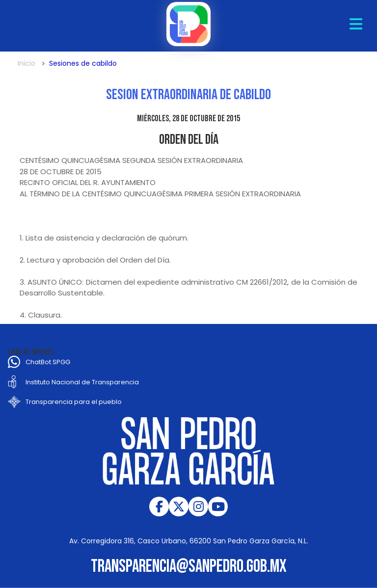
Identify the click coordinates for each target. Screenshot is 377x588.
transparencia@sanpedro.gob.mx (189, 567)
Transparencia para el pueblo (74, 402)
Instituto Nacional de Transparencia (82, 382)
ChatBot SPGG (48, 362)
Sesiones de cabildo (83, 63)
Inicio (27, 63)
